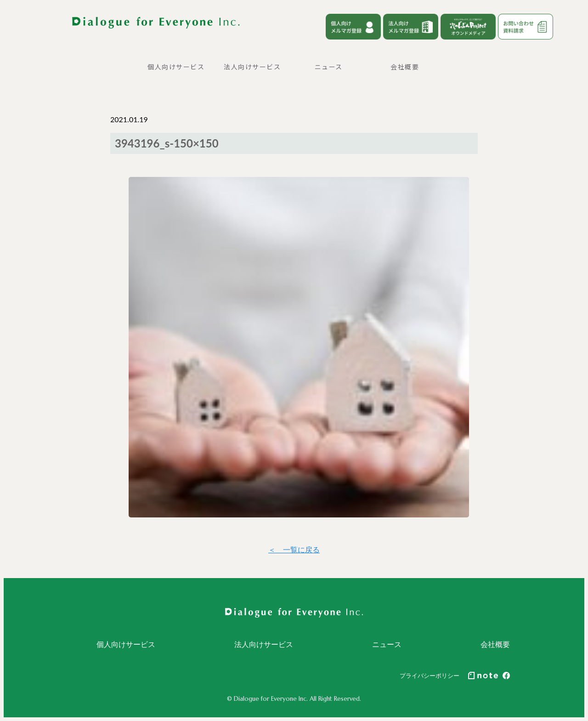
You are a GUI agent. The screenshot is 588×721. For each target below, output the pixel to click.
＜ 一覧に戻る (294, 549)
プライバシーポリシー (430, 676)
